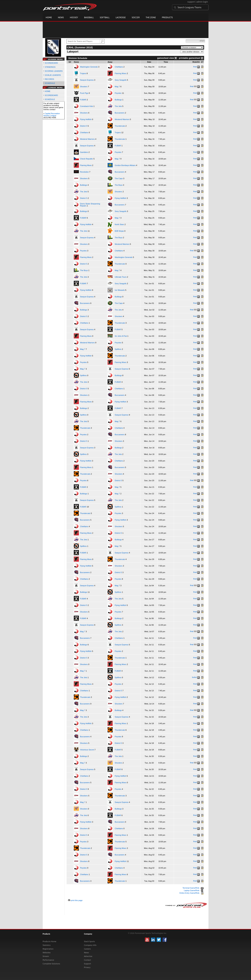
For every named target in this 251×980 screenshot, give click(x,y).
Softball (105, 17)
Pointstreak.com (70, 7)
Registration (48, 949)
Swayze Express (87, 80)
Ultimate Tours (121, 277)
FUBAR (83, 100)
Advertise (88, 956)
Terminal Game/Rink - (193, 888)
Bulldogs (118, 100)
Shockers (84, 113)
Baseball (89, 17)
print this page (77, 900)
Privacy (87, 967)
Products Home (50, 941)
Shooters (84, 87)
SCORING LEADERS (54, 71)
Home (49, 17)
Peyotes (118, 93)
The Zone (151, 17)
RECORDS (50, 79)
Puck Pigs (84, 93)
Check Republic (86, 159)
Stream (46, 956)
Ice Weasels (120, 290)
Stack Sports (90, 941)
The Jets (118, 106)
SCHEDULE (50, 83)
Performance (48, 960)
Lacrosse (121, 17)
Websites (47, 953)
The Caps (119, 178)
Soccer (136, 17)
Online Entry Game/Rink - (191, 893)
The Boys (119, 185)
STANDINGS (50, 67)
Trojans (83, 73)
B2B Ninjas (119, 231)
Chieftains (119, 67)
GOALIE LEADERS (53, 75)
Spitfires (118, 349)
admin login (202, 2)
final (195, 67)
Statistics (47, 945)
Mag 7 (117, 87)
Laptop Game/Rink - (194, 890)
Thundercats (120, 126)
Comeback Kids (86, 106)
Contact (88, 960)
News (61, 17)
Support (88, 964)
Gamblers (84, 152)
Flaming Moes (120, 73)
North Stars (119, 224)
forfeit (194, 677)
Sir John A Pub (121, 336)
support (191, 2)
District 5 (84, 126)
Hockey (74, 17)
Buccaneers (120, 113)
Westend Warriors (122, 119)
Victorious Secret (87, 750)
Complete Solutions (51, 964)
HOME (48, 91)
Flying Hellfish (86, 119)
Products (167, 17)
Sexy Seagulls (121, 80)
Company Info (90, 945)
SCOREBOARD (51, 63)
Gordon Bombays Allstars (125, 165)
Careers (87, 949)
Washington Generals (89, 67)
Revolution (84, 172)
